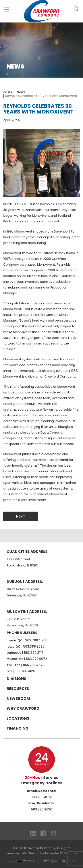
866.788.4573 (34, 665)
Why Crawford (23, 708)
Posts (8, 92)
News (21, 92)
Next (21, 516)
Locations (18, 718)
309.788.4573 (36, 640)
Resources (18, 689)
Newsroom (18, 698)
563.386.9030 (34, 646)
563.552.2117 (34, 653)
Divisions (16, 679)
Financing (18, 728)
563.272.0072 (37, 659)
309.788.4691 (25, 671)
